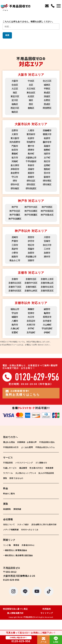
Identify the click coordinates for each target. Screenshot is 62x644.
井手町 (31, 329)
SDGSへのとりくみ (13, 540)
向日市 (31, 317)
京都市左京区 (15, 283)
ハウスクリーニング (27, 468)
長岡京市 (47, 317)
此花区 (31, 96)
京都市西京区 (47, 291)
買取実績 (19, 514)
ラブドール (20, 478)
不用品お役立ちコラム (15, 452)
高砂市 (15, 249)
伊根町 (47, 332)
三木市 (47, 249)
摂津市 (31, 150)
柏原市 (47, 138)
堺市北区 (31, 181)
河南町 (15, 161)
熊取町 (47, 169)
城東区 (47, 85)
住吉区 (15, 85)
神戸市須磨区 (15, 219)
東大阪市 (15, 138)
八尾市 (31, 131)
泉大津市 (15, 165)
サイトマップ (47, 623)
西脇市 (31, 249)
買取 (26, 483)
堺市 (15, 181)
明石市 (31, 245)
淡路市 (31, 260)
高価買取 (8, 514)
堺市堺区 (47, 181)
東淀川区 (15, 96)
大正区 (15, 89)
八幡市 (15, 321)
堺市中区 (15, 185)
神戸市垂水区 (47, 215)
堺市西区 (31, 185)
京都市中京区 (31, 283)
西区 (31, 104)
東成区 (47, 93)
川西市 (47, 237)
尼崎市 (15, 237)
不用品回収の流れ (12, 447)
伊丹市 (31, 241)
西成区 (47, 104)
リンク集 (8, 555)
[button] (59, 6)
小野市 (15, 253)
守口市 (15, 177)
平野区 (47, 89)
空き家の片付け (41, 473)
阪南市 (47, 177)
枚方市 (15, 158)
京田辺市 (31, 321)
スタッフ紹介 (26, 530)
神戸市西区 (47, 207)
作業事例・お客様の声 (31, 442)
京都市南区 (31, 287)
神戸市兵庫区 (31, 211)
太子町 (47, 158)
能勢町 (47, 150)
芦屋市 (15, 241)
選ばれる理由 (10, 442)
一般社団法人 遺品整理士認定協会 (21, 566)
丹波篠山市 (31, 257)
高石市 (47, 161)
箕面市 (31, 173)
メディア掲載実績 (44, 535)
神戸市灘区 (15, 215)
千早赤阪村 (31, 161)
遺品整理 (26, 473)
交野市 (15, 131)
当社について (10, 530)
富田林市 (31, 134)
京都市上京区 (47, 279)
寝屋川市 (47, 134)
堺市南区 (15, 189)
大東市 (15, 134)
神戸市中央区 (31, 207)
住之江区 (47, 81)
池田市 (47, 154)
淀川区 (15, 100)
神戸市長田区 (47, 211)
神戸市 (15, 207)
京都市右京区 (47, 287)
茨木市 (47, 173)
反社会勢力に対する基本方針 (18, 535)
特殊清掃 (8, 478)
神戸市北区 (15, 211)
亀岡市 (47, 313)
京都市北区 (31, 279)
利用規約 (47, 619)
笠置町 (15, 332)
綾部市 (47, 309)
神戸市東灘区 (31, 215)
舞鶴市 (31, 309)
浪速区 (47, 96)
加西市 (31, 253)
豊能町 (15, 154)
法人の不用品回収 (12, 483)
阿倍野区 (47, 108)
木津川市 (31, 325)
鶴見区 (15, 112)
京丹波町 (31, 332)
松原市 (31, 138)
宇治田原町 (47, 329)
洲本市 (47, 257)
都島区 (31, 108)
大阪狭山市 (31, 158)
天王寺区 (31, 89)
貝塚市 (31, 169)
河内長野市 (15, 142)
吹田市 (15, 150)
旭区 (15, 93)
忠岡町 (47, 165)
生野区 (47, 100)
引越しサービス (11, 473)
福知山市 (15, 309)
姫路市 (15, 257)
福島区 (15, 104)
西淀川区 (15, 108)
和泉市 (31, 165)
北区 (31, 85)
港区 (31, 100)
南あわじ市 (15, 260)
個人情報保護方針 (15, 623)
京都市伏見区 (15, 291)
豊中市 (31, 146)
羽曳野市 (31, 142)
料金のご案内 (10, 499)
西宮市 (31, 237)
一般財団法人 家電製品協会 (17, 560)
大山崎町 (47, 325)
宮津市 (31, 313)
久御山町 (15, 329)
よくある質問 (51, 447)
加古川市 (47, 245)
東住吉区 (31, 93)
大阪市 (15, 81)
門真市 (15, 146)
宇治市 (15, 313)
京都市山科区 (31, 291)
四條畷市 (47, 131)
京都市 (15, 279)
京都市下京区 (15, 287)
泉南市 (31, 177)
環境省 (18, 555)
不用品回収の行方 (33, 447)
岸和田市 (15, 169)
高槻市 (47, 146)
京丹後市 (47, 321)
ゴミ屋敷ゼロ (47, 468)
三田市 (15, 245)
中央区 (31, 81)
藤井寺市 (47, 142)
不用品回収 (9, 468)
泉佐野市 (15, 173)
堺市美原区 (31, 189)
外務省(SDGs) (31, 555)
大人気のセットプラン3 (41, 478)
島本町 (31, 154)
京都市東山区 (47, 283)
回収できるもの (39, 483)
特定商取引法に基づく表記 (15, 619)
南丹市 (15, 325)
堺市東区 (47, 185)
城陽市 (15, 317)
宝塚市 (47, 241)
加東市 (47, 253)
